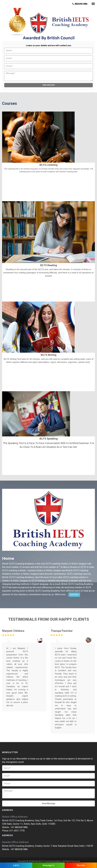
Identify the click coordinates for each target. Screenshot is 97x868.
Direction (81, 865)
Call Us (16, 865)
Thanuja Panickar (62, 631)
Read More (74, 595)
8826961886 (80, 4)
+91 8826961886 (19, 827)
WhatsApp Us (48, 865)
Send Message (48, 85)
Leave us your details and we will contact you (49, 45)
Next (92, 26)
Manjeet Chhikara (13, 631)
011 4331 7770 (17, 831)
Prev (5, 26)
